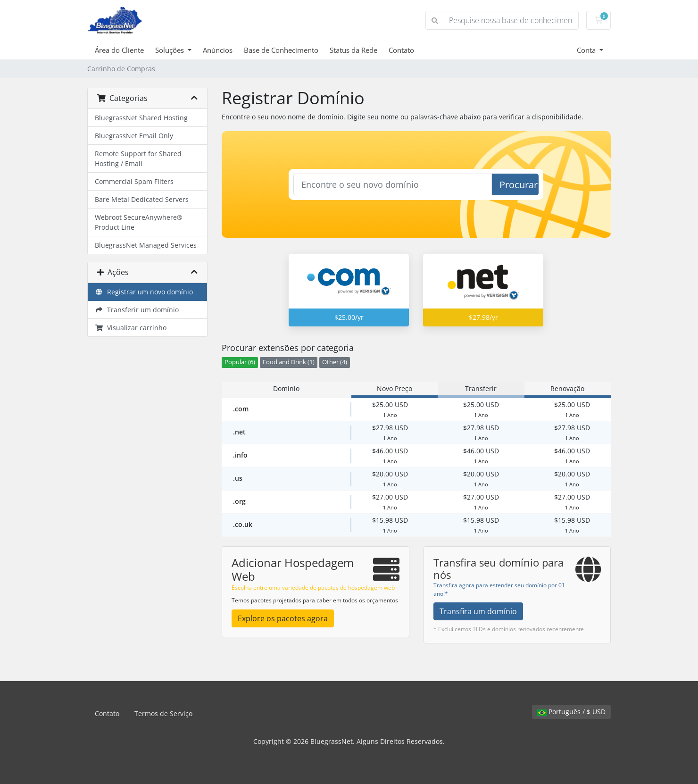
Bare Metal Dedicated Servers (142, 199)
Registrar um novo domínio (144, 292)
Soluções (170, 50)
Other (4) (335, 362)
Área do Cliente (119, 50)
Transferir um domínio (137, 310)
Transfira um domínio (478, 611)
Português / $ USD (571, 712)
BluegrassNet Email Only (134, 136)
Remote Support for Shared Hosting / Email (138, 158)
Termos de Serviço (163, 713)
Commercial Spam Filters (134, 181)
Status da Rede (353, 50)
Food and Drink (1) (289, 362)
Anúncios (218, 50)
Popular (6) (240, 362)
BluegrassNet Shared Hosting (141, 118)
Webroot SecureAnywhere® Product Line (139, 222)
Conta (587, 50)
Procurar (519, 185)
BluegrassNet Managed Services (146, 245)
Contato (401, 50)
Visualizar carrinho (131, 328)
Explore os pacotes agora (283, 618)
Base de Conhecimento (281, 50)
